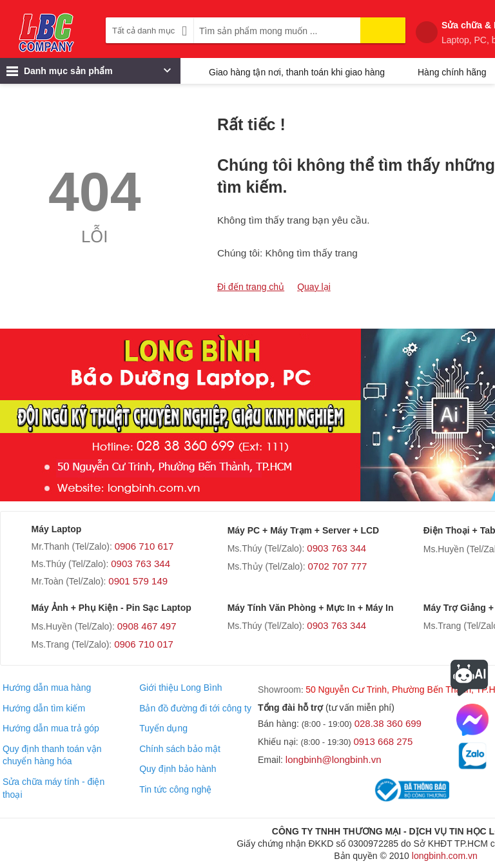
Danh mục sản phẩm (89, 74)
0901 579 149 (138, 581)
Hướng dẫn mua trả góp (51, 728)
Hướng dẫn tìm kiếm (44, 708)
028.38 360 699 (388, 723)
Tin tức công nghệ (175, 789)
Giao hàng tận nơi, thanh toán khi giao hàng (297, 72)
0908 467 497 (147, 626)
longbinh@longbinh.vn (334, 759)
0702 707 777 (338, 566)
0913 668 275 (383, 741)
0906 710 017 (144, 644)
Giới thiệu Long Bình (180, 688)
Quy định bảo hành (178, 769)
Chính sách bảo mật (180, 749)
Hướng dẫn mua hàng (47, 688)
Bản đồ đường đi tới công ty (195, 708)
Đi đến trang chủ (251, 287)
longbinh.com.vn (445, 856)
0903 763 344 (141, 564)
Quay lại (314, 287)
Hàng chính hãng (452, 72)
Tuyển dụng (163, 728)
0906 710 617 (144, 546)
